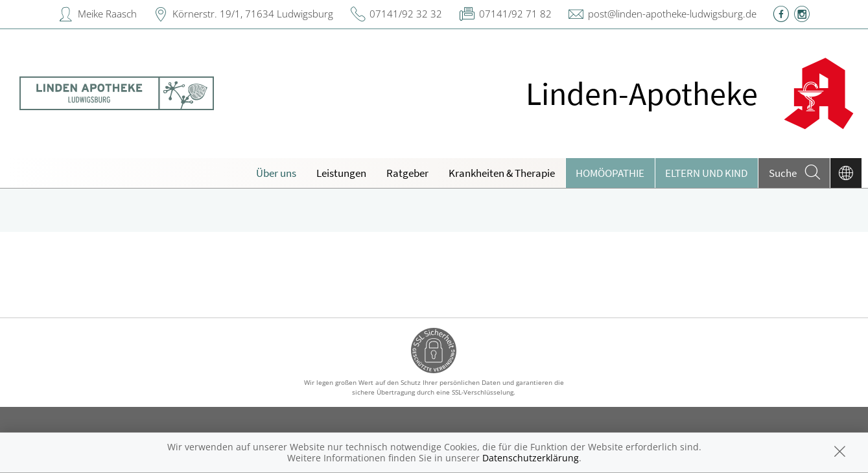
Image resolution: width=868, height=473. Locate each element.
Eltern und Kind (706, 173)
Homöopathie (610, 173)
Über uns (276, 173)
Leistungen (341, 173)
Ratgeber (407, 173)
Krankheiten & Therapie (502, 173)
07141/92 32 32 (406, 14)
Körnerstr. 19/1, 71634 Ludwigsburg (253, 14)
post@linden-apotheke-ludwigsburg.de (672, 14)
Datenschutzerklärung (531, 458)
